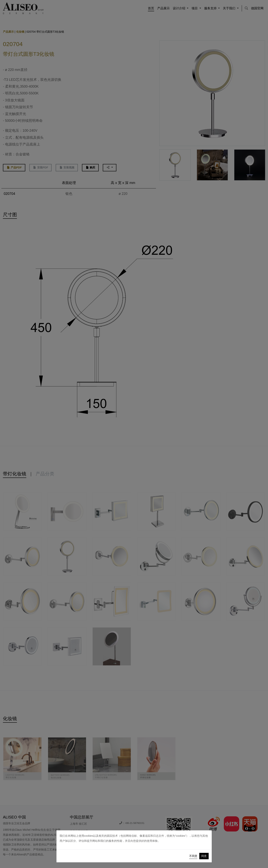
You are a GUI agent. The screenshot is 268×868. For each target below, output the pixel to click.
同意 (204, 856)
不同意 (193, 856)
